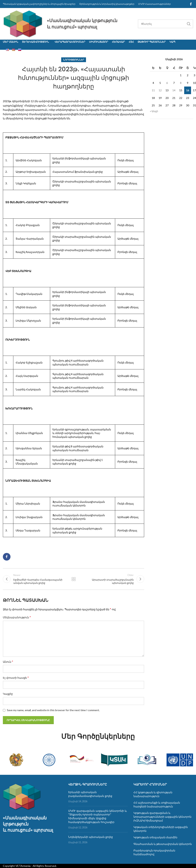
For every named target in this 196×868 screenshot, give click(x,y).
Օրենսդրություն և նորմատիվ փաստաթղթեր (107, 4)
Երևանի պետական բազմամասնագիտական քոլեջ (90, 794)
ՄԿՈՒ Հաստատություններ (155, 4)
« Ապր (154, 111)
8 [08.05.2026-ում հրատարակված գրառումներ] (181, 83)
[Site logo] (23, 23)
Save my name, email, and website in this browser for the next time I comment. (53, 710)
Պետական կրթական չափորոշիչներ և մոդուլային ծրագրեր (39, 4)
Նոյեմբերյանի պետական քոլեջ (91, 837)
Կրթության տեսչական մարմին (155, 837)
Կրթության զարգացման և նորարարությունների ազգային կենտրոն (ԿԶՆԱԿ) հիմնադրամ (162, 817)
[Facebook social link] (191, 4)
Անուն (8, 661)
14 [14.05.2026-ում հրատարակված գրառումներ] (174, 90)
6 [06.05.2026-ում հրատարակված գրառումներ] (167, 83)
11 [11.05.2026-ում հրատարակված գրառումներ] (153, 90)
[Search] (165, 24)
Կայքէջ (8, 694)
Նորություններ (74, 60)
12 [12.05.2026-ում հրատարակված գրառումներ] (160, 90)
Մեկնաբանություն (17, 617)
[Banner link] (16, 760)
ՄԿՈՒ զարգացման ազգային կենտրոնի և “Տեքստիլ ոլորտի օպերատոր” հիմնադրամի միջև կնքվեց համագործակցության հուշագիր (98, 816)
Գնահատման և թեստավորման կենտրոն (163, 844)
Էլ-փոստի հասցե (16, 677)
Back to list (74, 579)
